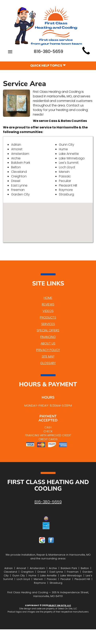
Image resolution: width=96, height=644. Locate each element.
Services (48, 324)
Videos (48, 311)
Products (48, 317)
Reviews (48, 304)
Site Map (48, 356)
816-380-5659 (48, 502)
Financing (48, 337)
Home (48, 298)
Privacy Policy (48, 350)
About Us (48, 343)
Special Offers (48, 330)
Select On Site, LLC (60, 605)
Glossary (48, 363)
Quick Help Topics (48, 66)
